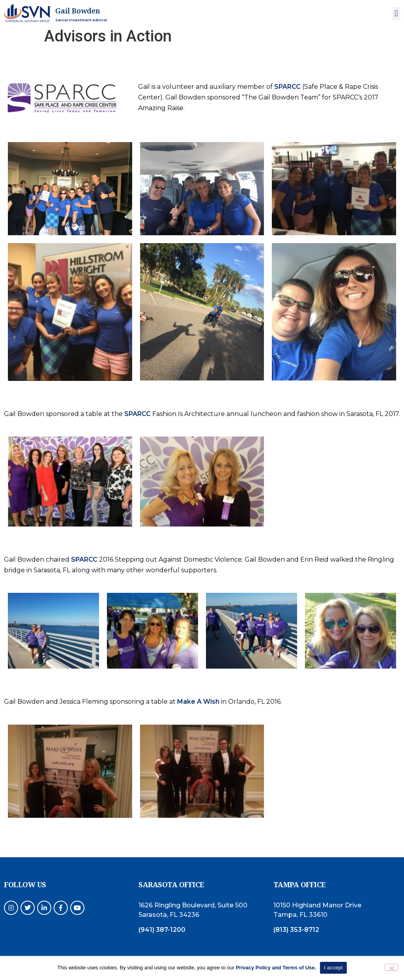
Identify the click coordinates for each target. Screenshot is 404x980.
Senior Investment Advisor (81, 20)
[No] (391, 967)
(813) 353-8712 (296, 930)
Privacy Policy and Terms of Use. (276, 968)
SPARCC (287, 87)
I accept (333, 968)
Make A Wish (198, 702)
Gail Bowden (78, 11)
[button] (396, 14)
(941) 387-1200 (162, 930)
